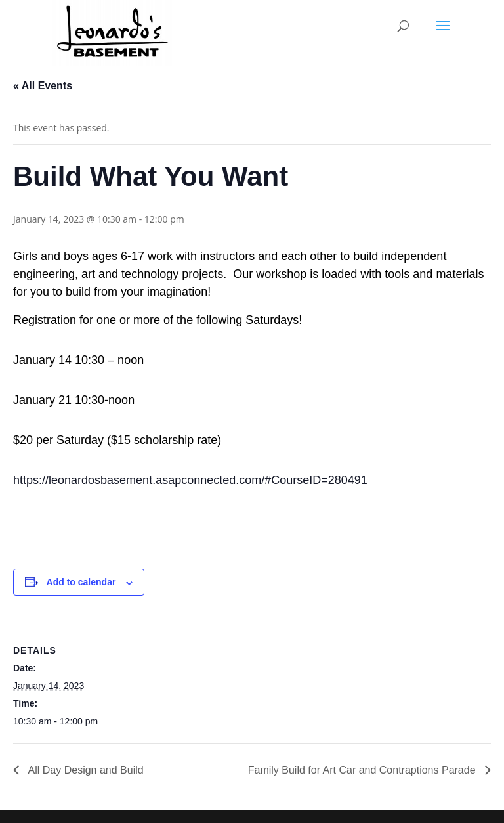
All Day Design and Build (85, 770)
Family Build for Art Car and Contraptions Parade (363, 770)
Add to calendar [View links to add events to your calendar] (81, 582)
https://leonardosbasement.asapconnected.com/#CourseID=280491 (190, 480)
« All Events (43, 86)
